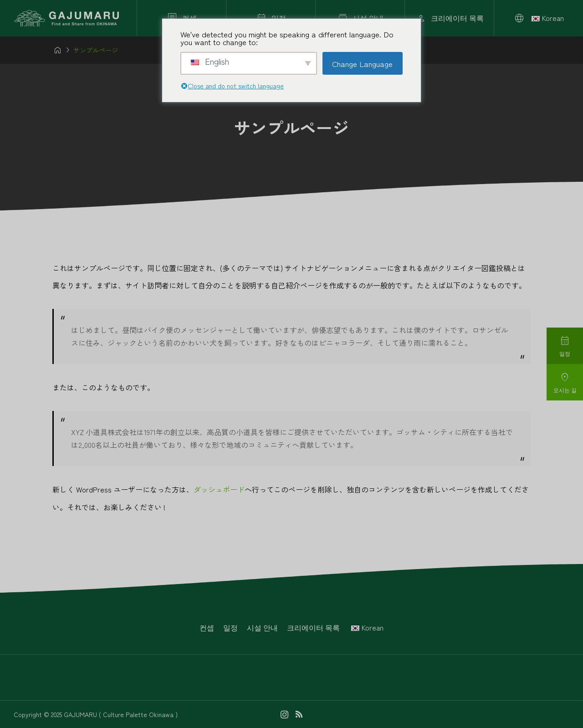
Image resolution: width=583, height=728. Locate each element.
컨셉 (207, 627)
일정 (230, 627)
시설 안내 (262, 627)
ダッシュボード (219, 489)
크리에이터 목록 (313, 627)
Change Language (362, 64)
